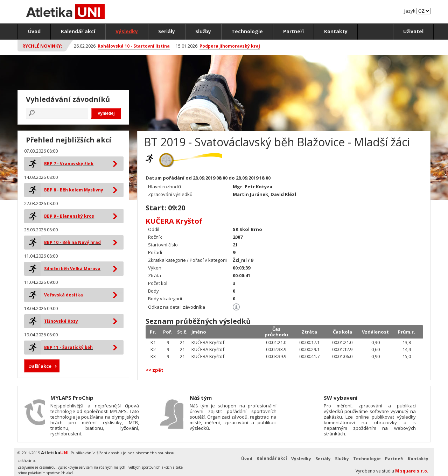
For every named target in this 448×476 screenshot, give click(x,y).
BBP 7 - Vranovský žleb (69, 164)
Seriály (167, 31)
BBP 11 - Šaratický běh (68, 347)
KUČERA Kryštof (174, 221)
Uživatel (413, 31)
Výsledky (127, 31)
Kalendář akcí (78, 31)
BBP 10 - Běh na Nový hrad (72, 242)
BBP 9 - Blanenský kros (69, 216)
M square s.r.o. (412, 471)
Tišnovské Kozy (61, 321)
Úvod (34, 31)
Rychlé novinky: (42, 46)
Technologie (247, 31)
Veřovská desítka (64, 295)
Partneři (293, 31)
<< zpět (155, 370)
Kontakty (336, 31)
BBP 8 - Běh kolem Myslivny (74, 190)
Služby (203, 31)
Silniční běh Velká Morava (72, 269)
